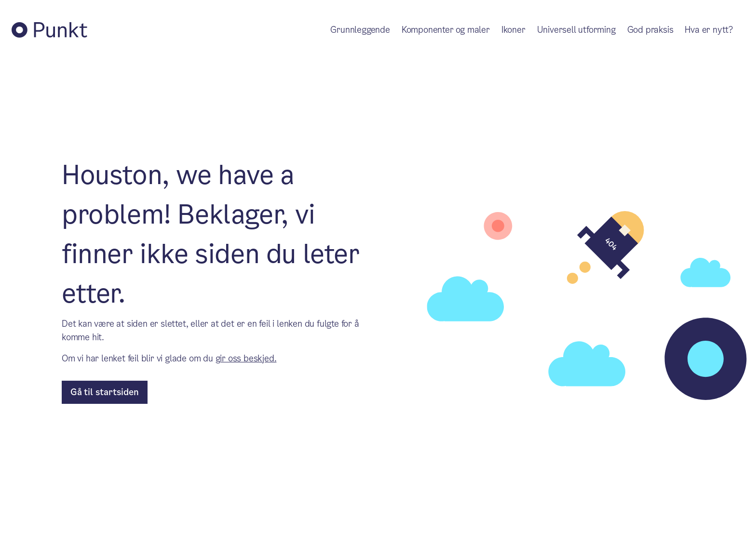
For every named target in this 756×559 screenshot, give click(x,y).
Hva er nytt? (709, 30)
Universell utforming (576, 30)
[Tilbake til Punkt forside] (49, 30)
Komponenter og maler (446, 30)
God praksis (650, 30)
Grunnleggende (360, 30)
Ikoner (513, 30)
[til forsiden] (105, 392)
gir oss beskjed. (246, 358)
